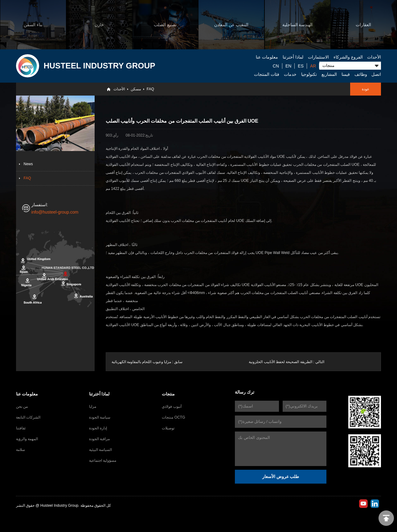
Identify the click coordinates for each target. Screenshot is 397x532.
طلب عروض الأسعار (281, 477)
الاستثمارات (318, 57)
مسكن (136, 89)
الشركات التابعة (28, 417)
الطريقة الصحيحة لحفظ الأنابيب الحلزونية (280, 362)
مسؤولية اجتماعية (103, 460)
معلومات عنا (267, 57)
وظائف (361, 74)
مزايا (93, 407)
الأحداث (374, 57)
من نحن (22, 407)
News (28, 164)
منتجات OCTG (173, 417)
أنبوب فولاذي (172, 407)
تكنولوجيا (309, 74)
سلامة (20, 450)
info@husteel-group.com (55, 212)
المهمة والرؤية (27, 439)
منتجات (168, 394)
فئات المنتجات (267, 74)
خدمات (290, 74)
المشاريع (329, 74)
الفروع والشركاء (348, 57)
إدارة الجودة (98, 428)
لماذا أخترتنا (293, 57)
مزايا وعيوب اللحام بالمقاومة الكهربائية (141, 362)
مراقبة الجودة (99, 439)
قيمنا (346, 74)
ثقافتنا (21, 428)
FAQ (150, 89)
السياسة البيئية (100, 450)
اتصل (376, 74)
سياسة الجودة (100, 417)
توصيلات (168, 428)
